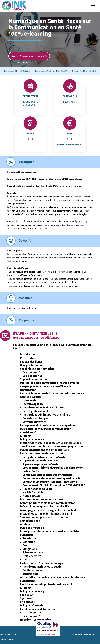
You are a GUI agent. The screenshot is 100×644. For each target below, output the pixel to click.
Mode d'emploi (23, 63)
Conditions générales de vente (81, 635)
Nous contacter (8, 639)
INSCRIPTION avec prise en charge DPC (29, 56)
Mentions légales (42, 635)
